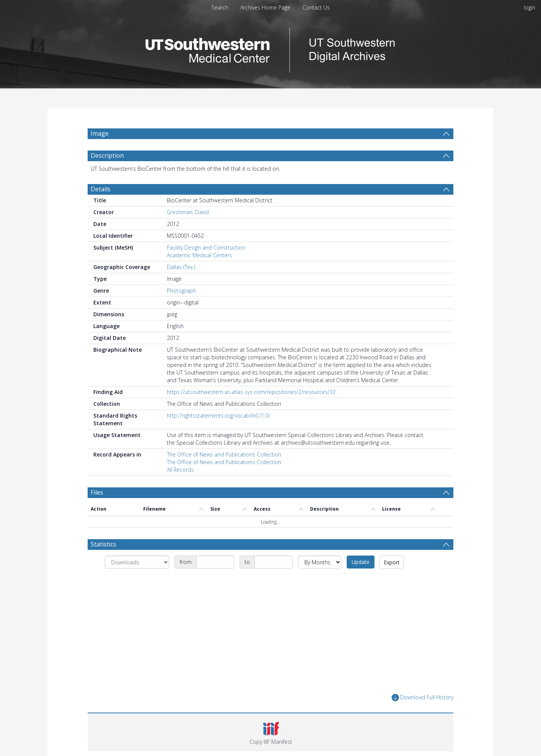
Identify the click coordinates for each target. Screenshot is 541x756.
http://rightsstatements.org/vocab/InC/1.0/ (218, 416)
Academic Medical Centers (199, 255)
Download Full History (423, 698)
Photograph (181, 291)
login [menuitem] (530, 7)
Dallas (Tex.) (181, 267)
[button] (271, 732)
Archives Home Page (265, 7)
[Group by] (137, 562)
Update (361, 562)
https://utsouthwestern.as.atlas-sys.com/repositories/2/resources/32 (251, 392)
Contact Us (316, 7)
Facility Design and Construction (206, 247)
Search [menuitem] (220, 7)
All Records (180, 470)
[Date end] (274, 562)
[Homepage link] (270, 48)
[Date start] (215, 562)
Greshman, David (188, 212)
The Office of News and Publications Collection (224, 454)
